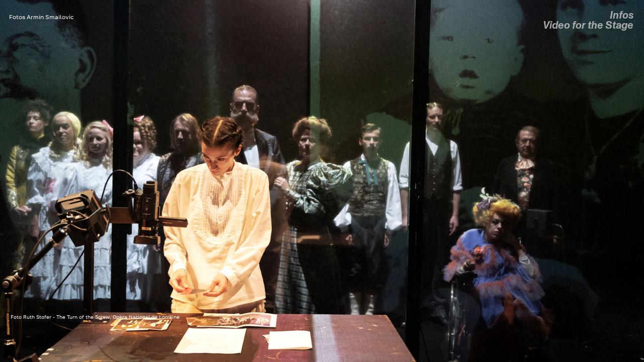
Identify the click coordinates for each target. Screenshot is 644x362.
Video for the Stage (588, 25)
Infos (622, 15)
